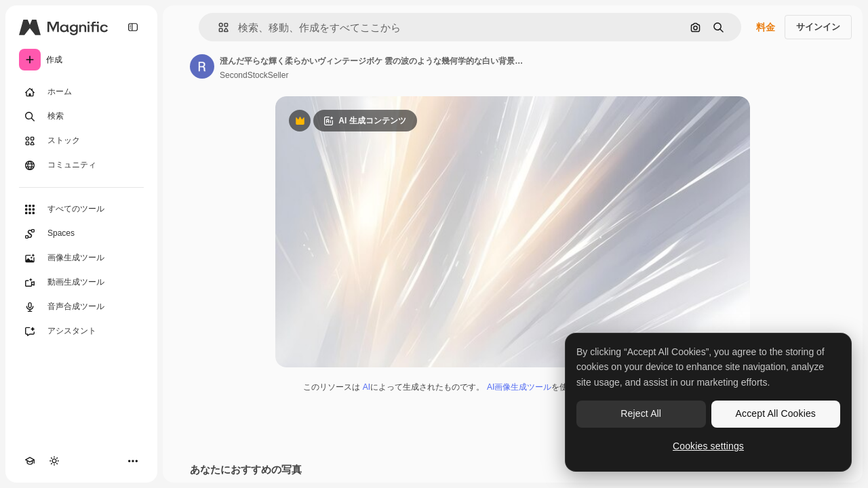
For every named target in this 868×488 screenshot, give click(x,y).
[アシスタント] (81, 331)
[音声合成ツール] (81, 307)
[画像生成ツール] (81, 258)
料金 (766, 27)
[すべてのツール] (81, 209)
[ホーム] (81, 92)
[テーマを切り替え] (54, 461)
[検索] (81, 117)
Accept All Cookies (776, 413)
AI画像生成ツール (519, 387)
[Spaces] (81, 234)
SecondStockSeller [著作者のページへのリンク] (254, 75)
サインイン (818, 27)
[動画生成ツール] (81, 283)
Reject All (641, 413)
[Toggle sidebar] (133, 27)
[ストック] (81, 141)
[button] (218, 27)
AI (367, 387)
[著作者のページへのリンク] (202, 66)
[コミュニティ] (81, 165)
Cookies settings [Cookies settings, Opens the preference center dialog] (708, 446)
